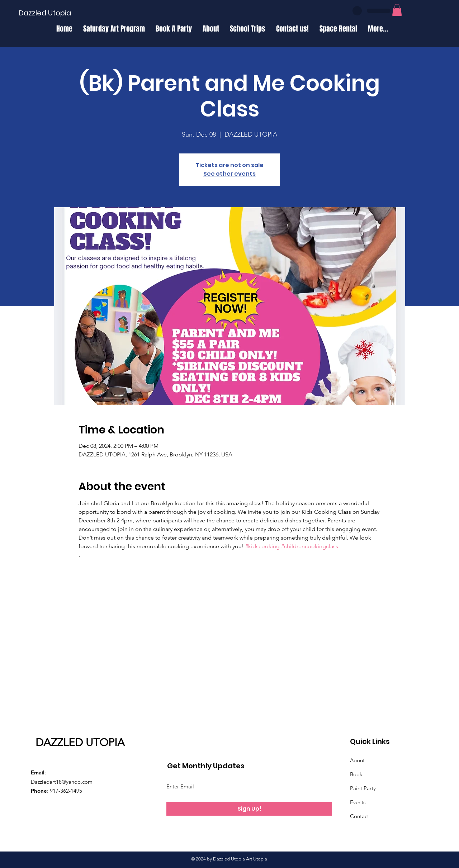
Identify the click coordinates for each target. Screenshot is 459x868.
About (357, 760)
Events (358, 802)
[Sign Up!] (249, 809)
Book (356, 774)
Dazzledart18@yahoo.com (62, 782)
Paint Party (363, 788)
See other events (229, 174)
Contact (359, 816)
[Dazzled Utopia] (45, 13)
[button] (397, 10)
